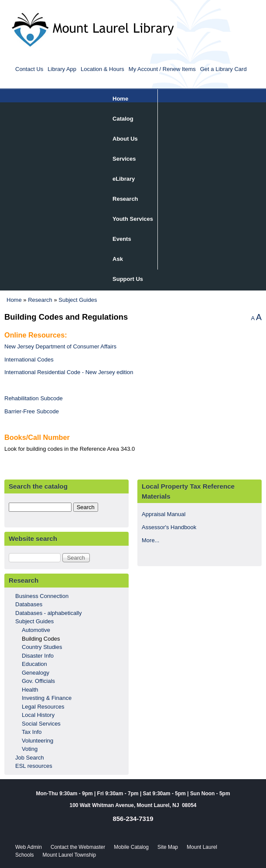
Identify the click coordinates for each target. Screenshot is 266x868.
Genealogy (36, 673)
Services (124, 159)
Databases (29, 604)
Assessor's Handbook (169, 527)
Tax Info (32, 732)
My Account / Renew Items (162, 69)
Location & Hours (102, 69)
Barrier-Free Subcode (32, 411)
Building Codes (41, 639)
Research (125, 199)
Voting (30, 749)
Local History (38, 715)
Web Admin (29, 847)
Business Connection (42, 596)
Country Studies (42, 647)
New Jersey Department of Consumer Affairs (60, 346)
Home (120, 99)
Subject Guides (78, 300)
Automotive (36, 630)
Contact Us (29, 69)
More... (150, 540)
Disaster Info (38, 656)
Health (30, 690)
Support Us (128, 279)
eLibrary (124, 179)
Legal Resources (43, 707)
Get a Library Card (223, 69)
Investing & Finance (47, 698)
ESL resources (34, 766)
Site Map (168, 847)
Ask (118, 259)
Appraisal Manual (164, 514)
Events (122, 239)
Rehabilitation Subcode (34, 398)
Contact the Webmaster (78, 847)
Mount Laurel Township (70, 855)
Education (34, 664)
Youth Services (133, 219)
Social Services (41, 724)
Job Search (30, 758)
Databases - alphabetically (48, 613)
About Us (125, 139)
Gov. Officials (38, 681)
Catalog (123, 119)
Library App (62, 69)
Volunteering (38, 741)
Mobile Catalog (131, 847)
